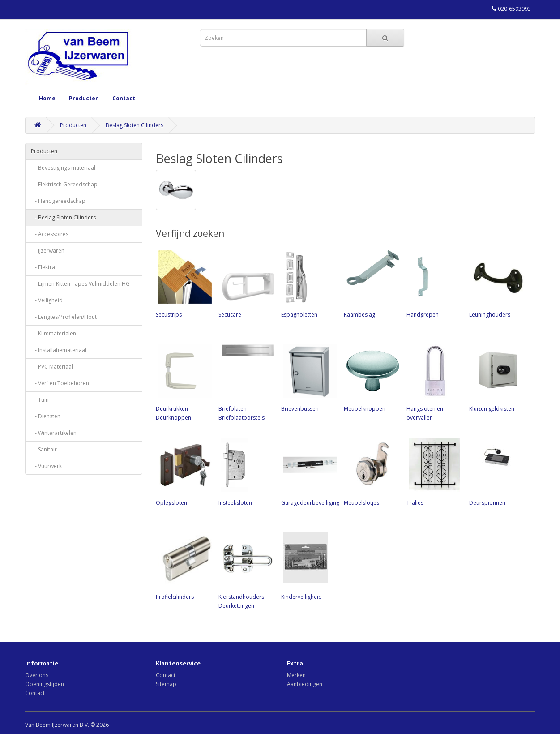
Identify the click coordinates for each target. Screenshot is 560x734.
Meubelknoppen (371, 377)
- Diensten (46, 416)
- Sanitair (44, 449)
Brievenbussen (308, 377)
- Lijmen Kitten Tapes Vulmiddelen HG (80, 284)
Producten (84, 98)
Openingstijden (45, 684)
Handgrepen (433, 283)
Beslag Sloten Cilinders (135, 125)
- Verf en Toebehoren (60, 383)
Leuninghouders (496, 283)
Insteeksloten (245, 471)
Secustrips (183, 283)
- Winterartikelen (54, 433)
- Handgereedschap (58, 201)
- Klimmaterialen (53, 333)
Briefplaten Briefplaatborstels (245, 382)
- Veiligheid (47, 300)
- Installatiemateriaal (59, 350)
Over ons (37, 675)
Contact (124, 98)
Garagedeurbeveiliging (310, 471)
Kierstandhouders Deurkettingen (245, 570)
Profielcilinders (183, 565)
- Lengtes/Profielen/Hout (64, 317)
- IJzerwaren (48, 251)
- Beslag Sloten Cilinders (63, 217)
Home (47, 98)
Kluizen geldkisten (496, 377)
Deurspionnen (496, 471)
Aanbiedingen (305, 684)
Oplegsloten (183, 471)
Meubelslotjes (371, 471)
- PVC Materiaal (52, 367)
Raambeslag (371, 283)
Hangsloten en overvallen (433, 382)
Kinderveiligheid (308, 565)
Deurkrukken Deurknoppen (183, 382)
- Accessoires (50, 234)
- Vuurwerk (46, 466)
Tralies (433, 471)
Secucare (245, 283)
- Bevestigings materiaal (63, 168)
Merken (296, 675)
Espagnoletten (308, 283)
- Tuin (40, 400)
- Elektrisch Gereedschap (64, 184)
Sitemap (166, 684)
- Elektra (43, 267)
